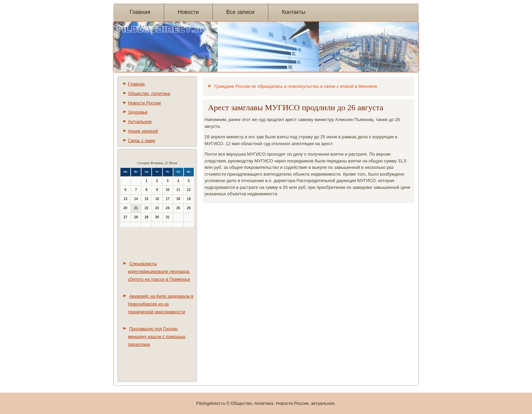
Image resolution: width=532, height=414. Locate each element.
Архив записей (143, 131)
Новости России (144, 103)
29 (146, 217)
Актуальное (140, 122)
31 (168, 217)
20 (125, 208)
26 (189, 208)
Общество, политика (149, 93)
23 (157, 208)
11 (178, 190)
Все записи (240, 12)
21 (136, 208)
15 (146, 199)
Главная (140, 12)
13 (125, 199)
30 (157, 217)
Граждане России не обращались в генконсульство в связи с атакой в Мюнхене (296, 86)
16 (157, 199)
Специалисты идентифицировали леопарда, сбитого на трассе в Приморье (159, 271)
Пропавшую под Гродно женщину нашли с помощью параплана (157, 337)
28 (136, 217)
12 (189, 190)
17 (168, 199)
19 (189, 199)
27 (125, 217)
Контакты (294, 12)
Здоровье (138, 112)
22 (146, 208)
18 (178, 199)
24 (168, 208)
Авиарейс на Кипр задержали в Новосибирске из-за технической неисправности (161, 304)
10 (168, 190)
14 (136, 199)
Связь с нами (141, 141)
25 (178, 208)
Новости (188, 12)
